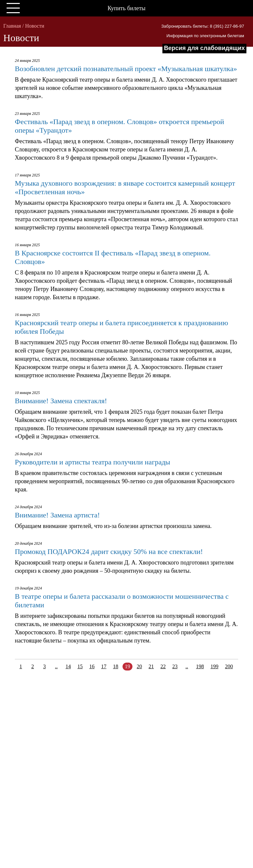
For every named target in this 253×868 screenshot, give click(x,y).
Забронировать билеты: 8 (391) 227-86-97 (203, 26)
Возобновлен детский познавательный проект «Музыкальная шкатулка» (126, 69)
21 (151, 666)
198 (200, 666)
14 (68, 666)
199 (214, 666)
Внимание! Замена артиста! (57, 515)
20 (139, 666)
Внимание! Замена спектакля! (61, 401)
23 (175, 666)
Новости (35, 26)
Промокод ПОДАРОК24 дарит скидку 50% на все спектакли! (109, 552)
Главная (12, 26)
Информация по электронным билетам (205, 36)
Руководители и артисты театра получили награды (93, 462)
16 (92, 666)
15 (80, 666)
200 (229, 666)
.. (56, 666)
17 (104, 666)
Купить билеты (126, 8)
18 (116, 666)
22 (163, 666)
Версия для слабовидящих (204, 48)
